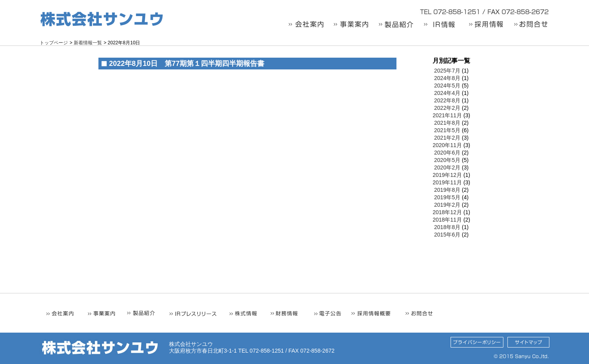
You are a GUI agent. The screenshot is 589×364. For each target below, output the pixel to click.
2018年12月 (447, 212)
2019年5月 (447, 197)
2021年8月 (447, 123)
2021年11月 (447, 115)
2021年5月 (447, 130)
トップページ (54, 43)
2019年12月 (447, 175)
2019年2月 (447, 205)
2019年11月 (447, 182)
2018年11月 (447, 220)
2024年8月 (447, 78)
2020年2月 (447, 167)
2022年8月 (447, 100)
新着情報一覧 (88, 43)
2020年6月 (447, 153)
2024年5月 (447, 86)
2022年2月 (447, 108)
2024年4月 (447, 93)
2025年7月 (447, 71)
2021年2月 (447, 138)
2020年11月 (447, 145)
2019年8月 (447, 190)
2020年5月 (447, 160)
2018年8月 (447, 227)
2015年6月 (447, 235)
